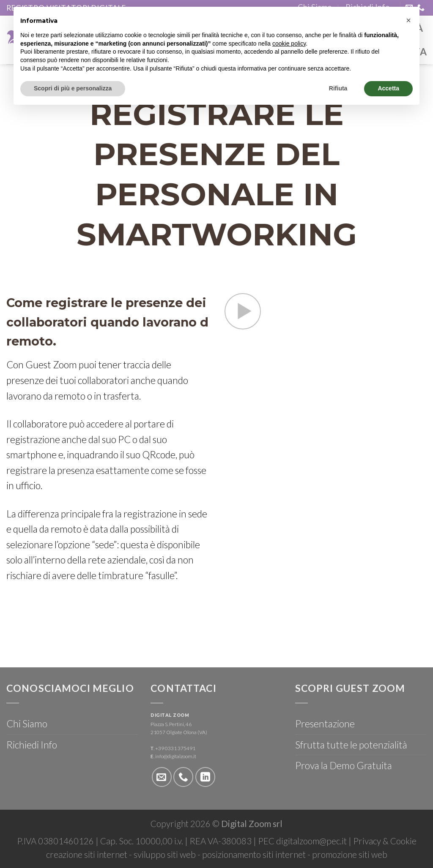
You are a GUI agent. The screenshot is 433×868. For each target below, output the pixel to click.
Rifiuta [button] (338, 88)
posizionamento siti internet (254, 854)
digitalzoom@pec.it (311, 841)
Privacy (367, 841)
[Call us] (183, 777)
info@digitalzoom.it (176, 756)
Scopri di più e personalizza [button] (73, 88)
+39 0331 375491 (175, 748)
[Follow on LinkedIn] (205, 777)
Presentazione (325, 724)
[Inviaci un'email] (162, 777)
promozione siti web (350, 854)
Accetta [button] (388, 88)
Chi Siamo (27, 724)
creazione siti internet (87, 854)
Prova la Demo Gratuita (344, 765)
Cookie (403, 841)
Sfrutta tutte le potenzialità (351, 745)
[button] (408, 20)
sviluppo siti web (165, 854)
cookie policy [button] (289, 44)
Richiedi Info (32, 745)
